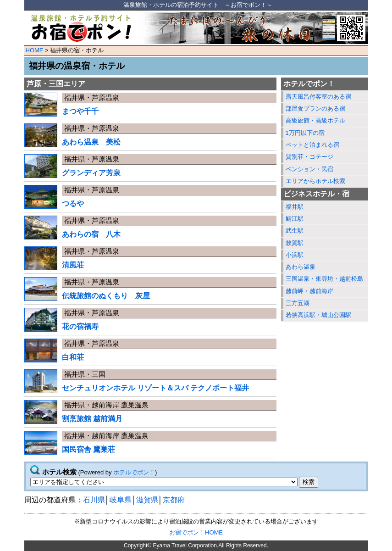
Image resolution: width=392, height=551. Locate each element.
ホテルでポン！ (134, 472)
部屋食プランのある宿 (315, 109)
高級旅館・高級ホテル (315, 120)
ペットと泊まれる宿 (312, 145)
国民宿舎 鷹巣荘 (88, 449)
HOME (35, 50)
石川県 (94, 500)
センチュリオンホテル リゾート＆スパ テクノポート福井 (156, 388)
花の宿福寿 (80, 326)
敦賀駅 (295, 243)
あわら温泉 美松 (91, 142)
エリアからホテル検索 (315, 181)
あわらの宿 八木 (91, 234)
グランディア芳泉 (91, 173)
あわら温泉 (301, 267)
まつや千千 (80, 111)
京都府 (174, 500)
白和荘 (73, 357)
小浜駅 (295, 255)
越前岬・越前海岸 (309, 291)
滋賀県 (147, 500)
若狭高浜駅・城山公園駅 (318, 315)
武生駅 (295, 231)
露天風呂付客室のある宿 (318, 97)
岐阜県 (121, 500)
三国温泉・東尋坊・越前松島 (324, 279)
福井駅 (295, 207)
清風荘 (73, 265)
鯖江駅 (295, 219)
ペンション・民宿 (309, 169)
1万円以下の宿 (305, 133)
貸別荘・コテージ (309, 157)
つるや (73, 203)
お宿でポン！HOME (196, 532)
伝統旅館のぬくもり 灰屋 (106, 296)
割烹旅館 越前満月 (92, 419)
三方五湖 (298, 303)
